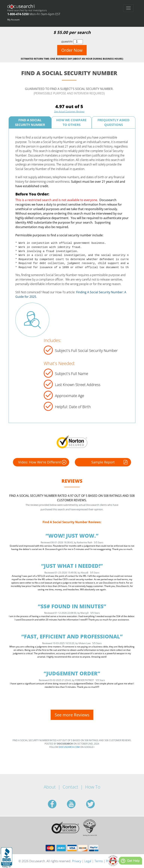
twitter (95, 804)
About (50, 787)
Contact (70, 787)
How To (93, 787)
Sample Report (110, 462)
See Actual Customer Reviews (69, 111)
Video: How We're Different (42, 462)
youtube (76, 804)
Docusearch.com (69, 747)
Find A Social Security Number (30, 122)
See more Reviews (72, 715)
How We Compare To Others (71, 122)
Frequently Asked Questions (114, 122)
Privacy (77, 861)
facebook (57, 804)
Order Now (72, 50)
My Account (13, 20)
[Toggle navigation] (128, 8)
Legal (88, 861)
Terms (99, 861)
